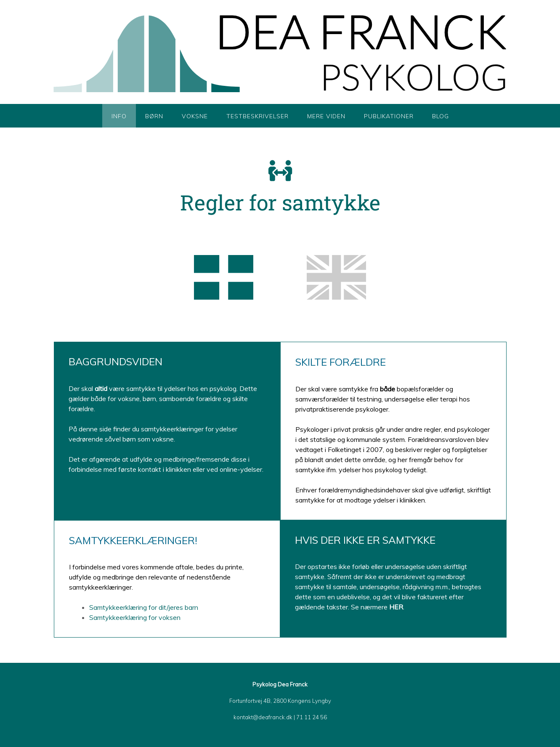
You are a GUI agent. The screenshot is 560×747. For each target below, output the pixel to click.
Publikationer (389, 116)
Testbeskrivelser (257, 116)
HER (396, 607)
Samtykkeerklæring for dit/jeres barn (145, 607)
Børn (154, 116)
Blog (441, 116)
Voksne (195, 116)
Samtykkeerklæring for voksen (136, 617)
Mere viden (326, 116)
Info (119, 116)
